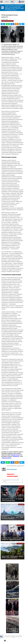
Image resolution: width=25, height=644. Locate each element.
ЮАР (19, 7)
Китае (10, 7)
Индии (7, 7)
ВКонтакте (16, 456)
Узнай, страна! (21, 525)
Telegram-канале (15, 455)
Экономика (21, 486)
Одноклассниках (7, 458)
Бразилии (15, 7)
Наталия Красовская (12, 469)
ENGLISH (7, 2)
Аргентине (8, 8)
